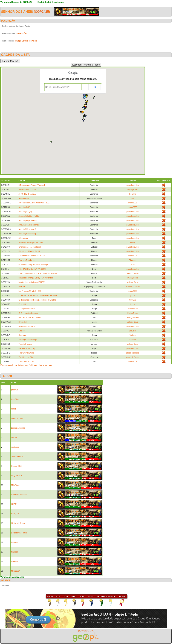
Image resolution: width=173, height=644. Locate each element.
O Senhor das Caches (28, 313)
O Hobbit (22, 304)
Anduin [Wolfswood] (27, 234)
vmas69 (15, 561)
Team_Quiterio (132, 317)
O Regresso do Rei (27, 309)
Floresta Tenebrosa (27, 260)
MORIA (22, 287)
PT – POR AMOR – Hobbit (30, 317)
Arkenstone (24, 238)
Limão (132, 265)
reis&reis (15, 447)
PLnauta (133, 260)
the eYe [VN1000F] (27, 348)
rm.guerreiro (16, 476)
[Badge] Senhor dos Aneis (26, 41)
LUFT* (14, 504)
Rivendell (23, 322)
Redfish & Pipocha (19, 495)
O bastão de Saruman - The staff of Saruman (38, 295)
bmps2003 (133, 203)
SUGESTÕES (22, 33)
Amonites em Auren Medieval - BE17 (34, 203)
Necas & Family (133, 357)
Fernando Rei (133, 309)
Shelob (22, 331)
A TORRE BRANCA (27, 194)
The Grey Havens (26, 353)
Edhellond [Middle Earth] (29, 251)
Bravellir (132, 331)
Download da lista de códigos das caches (26, 365)
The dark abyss (25, 344)
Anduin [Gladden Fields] (29, 216)
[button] (84, 110)
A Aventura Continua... (28, 189)
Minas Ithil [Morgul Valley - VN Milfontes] (36, 278)
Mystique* (15, 571)
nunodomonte (133, 273)
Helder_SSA (17, 466)
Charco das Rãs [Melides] (30, 247)
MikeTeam (16, 485)
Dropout (15, 542)
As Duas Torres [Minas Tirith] (31, 242)
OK (94, 87)
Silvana (132, 300)
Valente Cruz (133, 282)
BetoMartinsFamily (19, 533)
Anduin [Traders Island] (29, 225)
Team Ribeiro (17, 456)
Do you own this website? (57, 87)
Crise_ (132, 198)
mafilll (14, 409)
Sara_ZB (15, 514)
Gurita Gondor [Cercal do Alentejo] (33, 265)
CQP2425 (42, 12)
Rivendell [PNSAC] (27, 326)
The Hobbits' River (27, 357)
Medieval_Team (18, 523)
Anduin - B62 (24, 207)
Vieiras (133, 335)
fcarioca (15, 552)
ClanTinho (16, 399)
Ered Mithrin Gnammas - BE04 (32, 256)
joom (132, 295)
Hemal (132, 242)
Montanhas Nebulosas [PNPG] (32, 282)
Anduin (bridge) (25, 212)
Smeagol (22, 335)
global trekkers (132, 353)
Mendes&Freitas (132, 287)
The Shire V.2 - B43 (27, 362)
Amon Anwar (24, 198)
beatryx (132, 194)
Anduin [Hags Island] (28, 220)
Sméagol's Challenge (28, 340)
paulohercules (133, 185)
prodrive (15, 390)
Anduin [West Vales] (27, 229)
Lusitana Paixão (18, 428)
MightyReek (132, 189)
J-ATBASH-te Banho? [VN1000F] (33, 269)
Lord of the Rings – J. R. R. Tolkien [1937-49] (38, 273)
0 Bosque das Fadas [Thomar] (32, 185)
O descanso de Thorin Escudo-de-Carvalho (37, 300)
